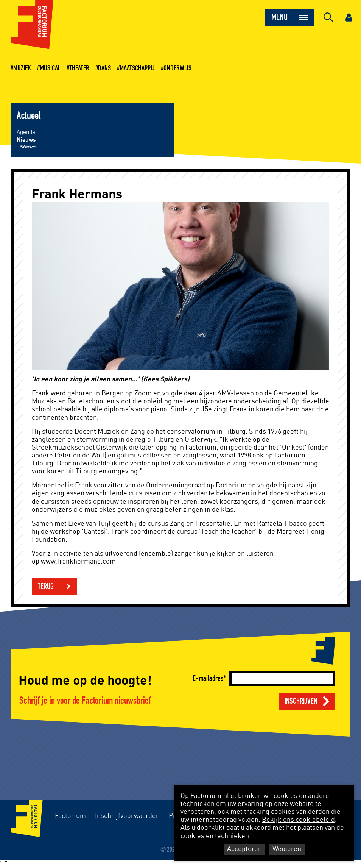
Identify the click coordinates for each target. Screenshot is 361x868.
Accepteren (244, 849)
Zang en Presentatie (200, 524)
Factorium (70, 816)
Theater (79, 68)
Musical (50, 68)
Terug (46, 586)
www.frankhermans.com (78, 562)
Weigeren (287, 849)
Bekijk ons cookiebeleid (298, 820)
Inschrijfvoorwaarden (127, 816)
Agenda (26, 132)
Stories (28, 147)
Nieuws (26, 140)
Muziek (22, 68)
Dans (104, 68)
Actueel (29, 116)
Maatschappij (137, 68)
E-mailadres (208, 678)
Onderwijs (177, 68)
